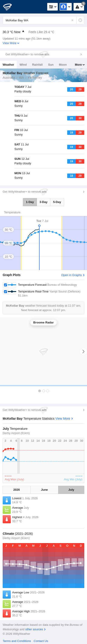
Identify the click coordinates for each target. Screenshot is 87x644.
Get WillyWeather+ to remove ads (27, 54)
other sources (34, 629)
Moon (63, 65)
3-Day (43, 202)
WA (21, 78)
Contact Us (41, 641)
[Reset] (72, 20)
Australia (9, 78)
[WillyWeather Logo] (10, 7)
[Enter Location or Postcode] (43, 20)
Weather (8, 65)
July (71, 490)
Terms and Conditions (17, 641)
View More (10, 43)
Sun (51, 65)
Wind (23, 65)
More (78, 65)
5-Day (57, 202)
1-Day (30, 202)
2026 (17, 490)
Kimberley (35, 78)
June (44, 490)
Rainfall (37, 65)
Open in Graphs (71, 275)
